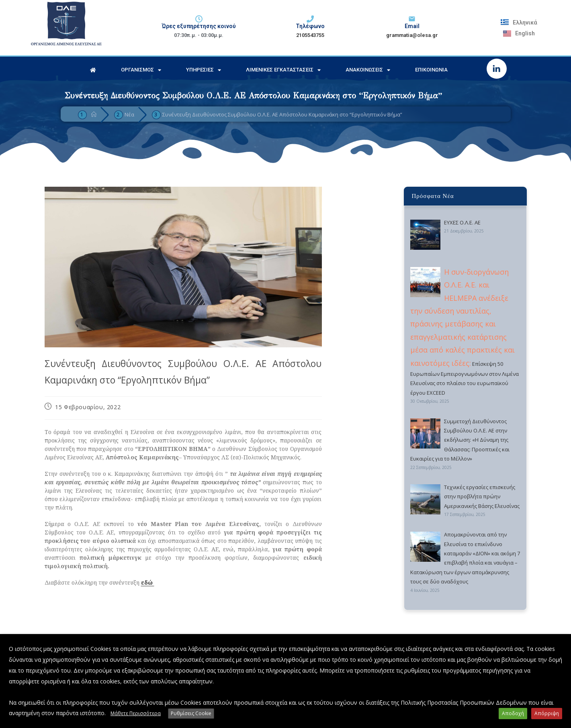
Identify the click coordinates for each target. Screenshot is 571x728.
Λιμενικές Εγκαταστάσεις (283, 70)
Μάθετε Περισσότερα (136, 713)
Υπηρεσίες (204, 70)
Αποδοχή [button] (513, 713)
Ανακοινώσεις (368, 70)
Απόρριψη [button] (547, 713)
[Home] (94, 114)
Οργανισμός (141, 70)
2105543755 (310, 35)
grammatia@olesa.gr (412, 35)
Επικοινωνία (431, 70)
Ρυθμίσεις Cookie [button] (191, 713)
